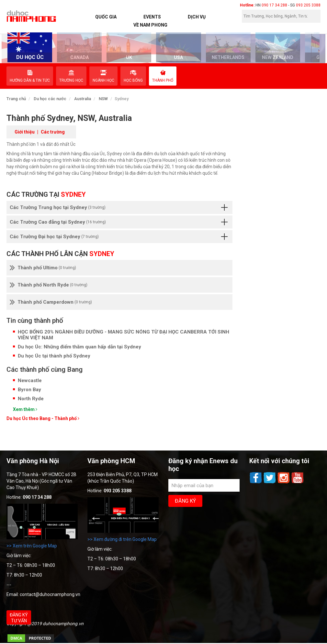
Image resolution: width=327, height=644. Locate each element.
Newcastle (30, 381)
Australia (83, 99)
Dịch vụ (197, 17)
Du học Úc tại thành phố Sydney (54, 356)
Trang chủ (16, 99)
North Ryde (31, 399)
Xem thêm (25, 409)
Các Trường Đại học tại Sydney (119, 237)
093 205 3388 (308, 5)
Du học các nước (50, 99)
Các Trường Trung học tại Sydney (119, 207)
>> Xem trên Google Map (32, 546)
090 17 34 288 (274, 5)
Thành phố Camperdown (51, 302)
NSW (103, 99)
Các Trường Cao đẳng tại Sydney (119, 222)
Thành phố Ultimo (43, 268)
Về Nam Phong (150, 25)
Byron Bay (29, 390)
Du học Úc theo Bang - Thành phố (43, 418)
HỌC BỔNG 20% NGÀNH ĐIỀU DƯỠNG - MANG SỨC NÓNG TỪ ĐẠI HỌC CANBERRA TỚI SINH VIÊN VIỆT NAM (124, 335)
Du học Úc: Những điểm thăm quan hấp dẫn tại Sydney (79, 347)
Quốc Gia (106, 17)
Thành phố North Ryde (49, 285)
